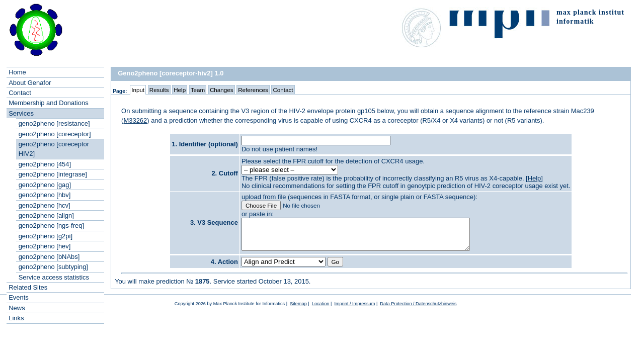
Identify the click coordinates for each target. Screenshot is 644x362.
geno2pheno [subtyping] (53, 267)
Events (19, 297)
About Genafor (30, 83)
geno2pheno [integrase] (53, 174)
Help (535, 178)
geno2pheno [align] (46, 215)
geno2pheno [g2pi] (46, 236)
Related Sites (28, 287)
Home (17, 72)
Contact (20, 93)
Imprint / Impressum (354, 313)
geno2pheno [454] (45, 164)
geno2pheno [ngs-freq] (51, 225)
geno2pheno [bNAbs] (49, 257)
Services (21, 113)
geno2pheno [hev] (45, 246)
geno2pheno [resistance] (54, 123)
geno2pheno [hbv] (45, 195)
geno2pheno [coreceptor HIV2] (54, 149)
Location (321, 313)
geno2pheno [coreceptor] (55, 134)
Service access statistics (54, 277)
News (17, 308)
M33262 (135, 120)
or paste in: (258, 214)
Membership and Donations (48, 103)
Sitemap (298, 313)
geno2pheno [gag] (45, 185)
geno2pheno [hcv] (45, 205)
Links (16, 318)
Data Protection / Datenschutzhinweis (418, 313)
